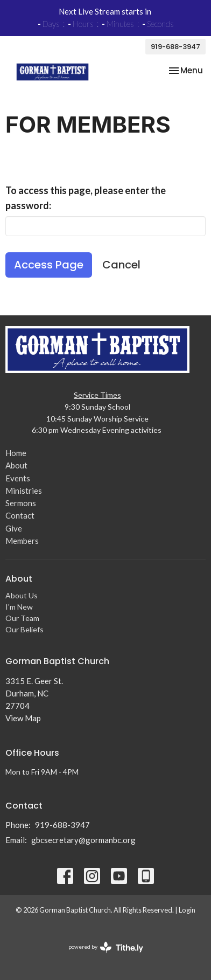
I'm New (19, 607)
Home (16, 453)
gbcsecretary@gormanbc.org (83, 840)
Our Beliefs (24, 629)
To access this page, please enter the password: (86, 198)
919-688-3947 (175, 47)
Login (187, 910)
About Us (22, 595)
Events (18, 478)
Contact (20, 515)
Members (22, 541)
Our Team (22, 618)
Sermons (21, 503)
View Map (23, 718)
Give (14, 528)
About (16, 465)
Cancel (121, 265)
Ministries (24, 491)
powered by (106, 947)
